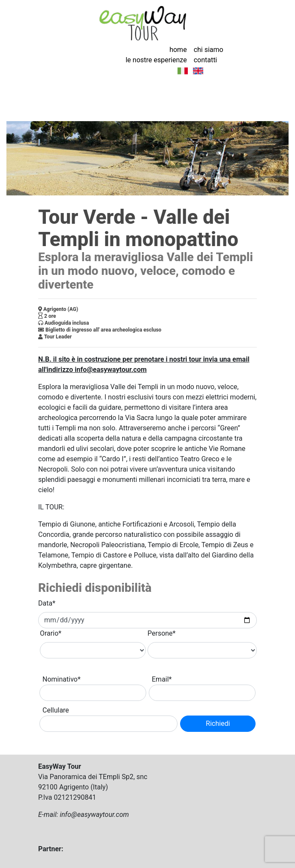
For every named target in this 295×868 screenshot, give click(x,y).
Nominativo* (62, 679)
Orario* (51, 633)
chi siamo (209, 50)
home (178, 50)
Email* (162, 679)
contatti (206, 60)
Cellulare (56, 710)
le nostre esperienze (156, 60)
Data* (47, 603)
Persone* (162, 633)
